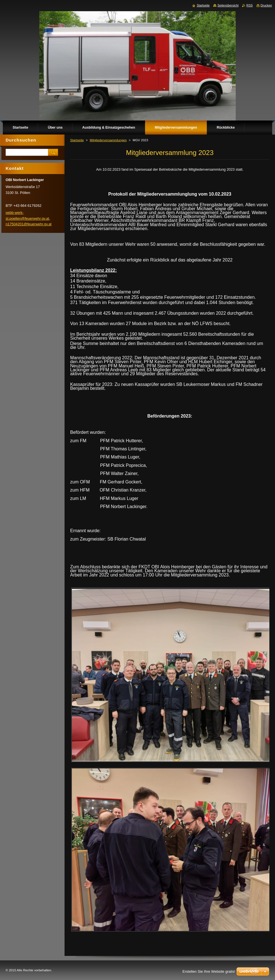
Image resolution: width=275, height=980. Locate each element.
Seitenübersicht (228, 5)
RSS (249, 5)
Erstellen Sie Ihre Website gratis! (209, 971)
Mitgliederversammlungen (108, 140)
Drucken (266, 5)
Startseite (77, 140)
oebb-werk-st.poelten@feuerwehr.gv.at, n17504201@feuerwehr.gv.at (29, 218)
